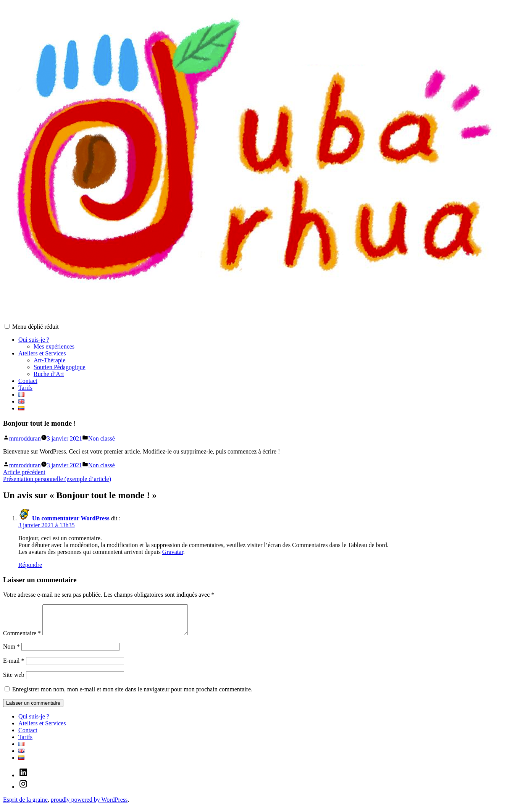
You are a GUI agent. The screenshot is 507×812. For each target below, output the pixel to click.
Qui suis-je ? (34, 340)
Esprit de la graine (25, 805)
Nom (11, 652)
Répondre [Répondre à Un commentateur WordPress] (30, 565)
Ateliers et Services (42, 353)
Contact (28, 381)
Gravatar (173, 552)
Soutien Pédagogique (60, 367)
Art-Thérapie (50, 360)
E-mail (14, 666)
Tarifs (25, 388)
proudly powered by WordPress (89, 805)
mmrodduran (25, 438)
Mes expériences (54, 346)
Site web (14, 680)
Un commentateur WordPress (71, 518)
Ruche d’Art (49, 374)
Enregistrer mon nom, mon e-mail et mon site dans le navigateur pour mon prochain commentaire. (132, 695)
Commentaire (22, 639)
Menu (36, 327)
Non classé (102, 438)
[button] (7, 326)
